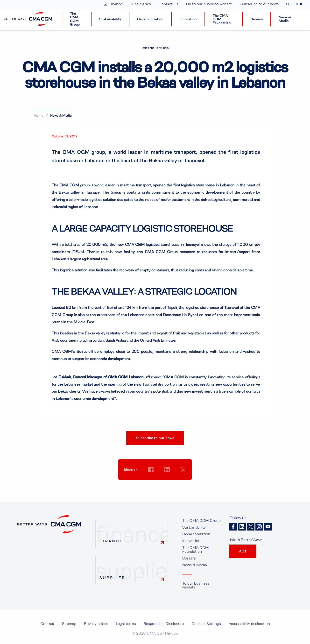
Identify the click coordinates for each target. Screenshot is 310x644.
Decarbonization (196, 534)
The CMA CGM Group (201, 520)
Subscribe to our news (155, 438)
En (296, 4)
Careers (189, 558)
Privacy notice (96, 624)
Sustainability (194, 527)
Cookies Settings (151, 479)
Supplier (112, 578)
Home (39, 115)
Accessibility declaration (249, 624)
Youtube (268, 527)
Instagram (259, 527)
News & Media (61, 115)
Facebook (233, 527)
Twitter (251, 527)
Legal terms (126, 624)
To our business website (196, 585)
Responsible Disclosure (164, 624)
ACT (243, 551)
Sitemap (69, 624)
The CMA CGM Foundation (196, 549)
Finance (111, 541)
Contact (47, 624)
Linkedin (242, 527)
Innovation (191, 541)
